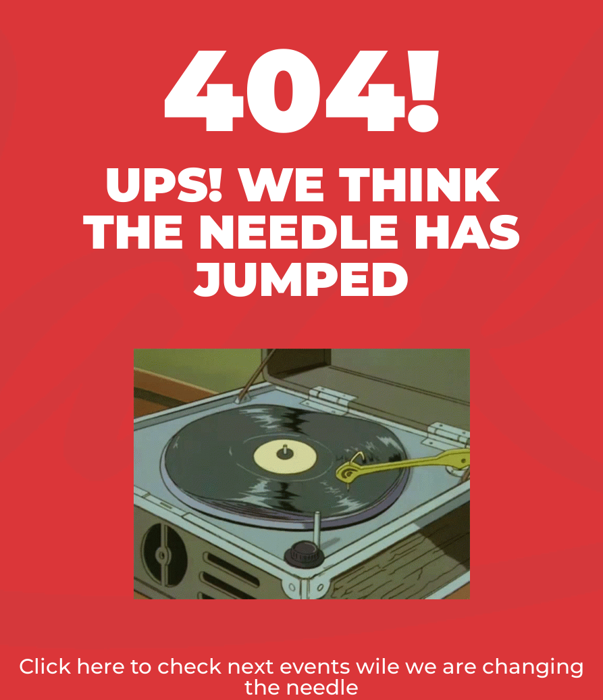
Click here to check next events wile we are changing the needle (301, 677)
